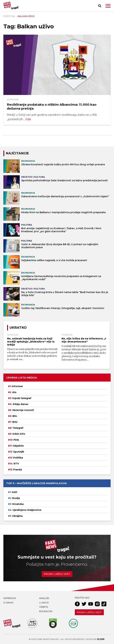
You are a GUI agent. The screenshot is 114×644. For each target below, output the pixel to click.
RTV (16, 464)
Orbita (44, 607)
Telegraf (18, 428)
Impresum (10, 598)
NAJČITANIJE (17, 153)
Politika (18, 458)
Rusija (16, 498)
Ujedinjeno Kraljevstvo (27, 510)
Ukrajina (17, 516)
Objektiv (18, 446)
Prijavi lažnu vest (57, 574)
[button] (108, 6)
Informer (17, 386)
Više (28, 119)
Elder (101, 639)
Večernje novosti (23, 410)
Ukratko (18, 328)
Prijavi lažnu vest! (89, 612)
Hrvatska (18, 504)
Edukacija (46, 611)
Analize (44, 598)
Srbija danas (20, 404)
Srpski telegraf (22, 398)
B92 (15, 422)
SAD (15, 492)
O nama (8, 602)
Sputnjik (19, 452)
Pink (16, 440)
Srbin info (19, 434)
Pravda (18, 470)
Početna (9, 16)
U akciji (44, 602)
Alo (14, 392)
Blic (15, 416)
